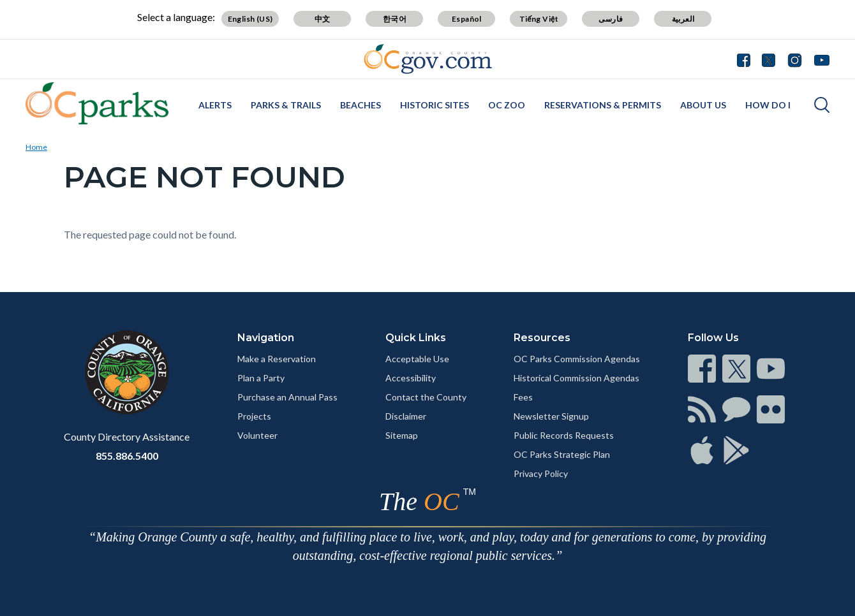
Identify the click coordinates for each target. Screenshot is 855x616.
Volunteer (257, 435)
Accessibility (411, 378)
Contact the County (426, 397)
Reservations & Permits (603, 105)
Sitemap (402, 435)
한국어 (395, 19)
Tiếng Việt (539, 19)
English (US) (250, 19)
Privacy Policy (541, 473)
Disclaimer (406, 416)
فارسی (611, 19)
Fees (523, 397)
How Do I (768, 105)
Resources (542, 338)
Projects (254, 416)
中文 (323, 19)
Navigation (266, 338)
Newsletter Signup (551, 416)
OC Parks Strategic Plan (562, 454)
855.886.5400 (127, 456)
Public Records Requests (564, 435)
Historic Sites (435, 105)
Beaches (361, 105)
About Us (703, 105)
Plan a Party (261, 378)
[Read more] (428, 59)
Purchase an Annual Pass (287, 397)
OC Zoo (507, 105)
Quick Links (416, 338)
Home (36, 147)
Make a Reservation (277, 359)
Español (467, 19)
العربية (683, 19)
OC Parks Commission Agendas (577, 359)
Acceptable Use (417, 359)
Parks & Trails (286, 105)
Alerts (215, 105)
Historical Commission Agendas (576, 378)
